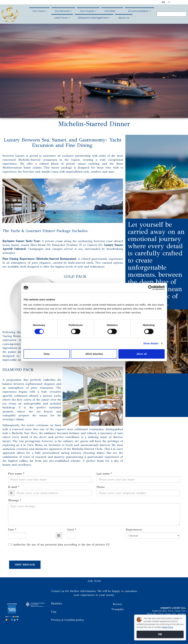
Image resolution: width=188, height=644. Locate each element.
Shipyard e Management (94, 18)
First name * (16, 474)
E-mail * (14, 487)
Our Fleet (112, 11)
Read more (168, 627)
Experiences (134, 530)
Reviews (57, 604)
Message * (15, 500)
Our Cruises (88, 11)
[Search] (172, 14)
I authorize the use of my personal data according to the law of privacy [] (59, 545)
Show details (151, 343)
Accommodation (139, 11)
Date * (12, 530)
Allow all (142, 354)
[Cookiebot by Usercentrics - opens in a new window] (150, 288)
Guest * (72, 530)
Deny (47, 354)
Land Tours (62, 18)
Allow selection (94, 354)
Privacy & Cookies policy (67, 620)
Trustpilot (118, 609)
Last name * (104, 474)
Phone (101, 487)
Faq (54, 612)
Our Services (63, 11)
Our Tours (39, 11)
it (169, 2)
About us (124, 18)
